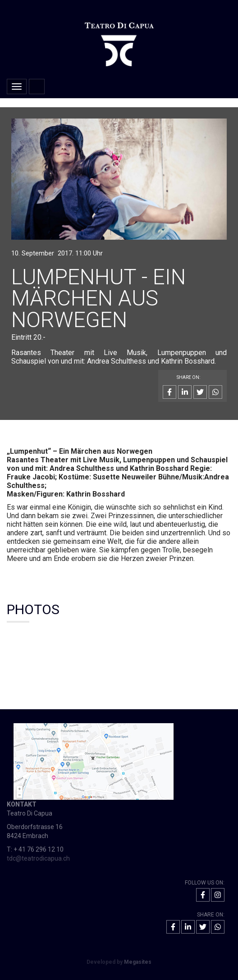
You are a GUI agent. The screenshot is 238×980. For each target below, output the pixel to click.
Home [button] (37, 87)
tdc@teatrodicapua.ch (38, 858)
